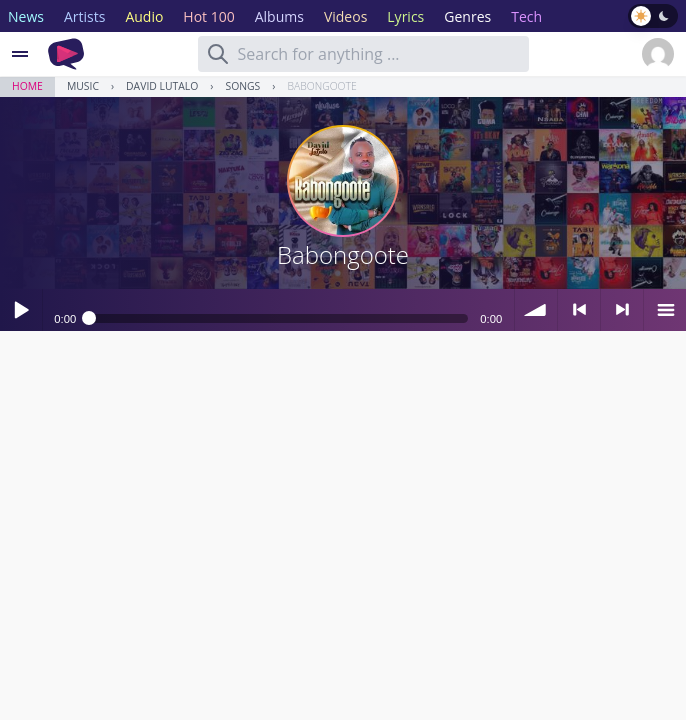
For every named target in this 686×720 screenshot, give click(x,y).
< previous (579, 310)
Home (27, 86)
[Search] (218, 54)
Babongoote (321, 86)
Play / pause (21, 310)
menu (665, 310)
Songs (242, 86)
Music (83, 86)
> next (622, 310)
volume (536, 310)
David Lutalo (162, 86)
